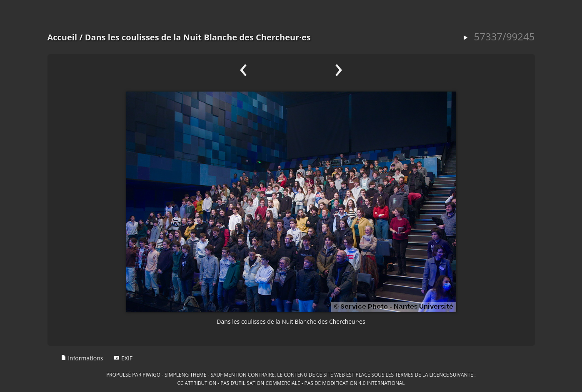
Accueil (62, 37)
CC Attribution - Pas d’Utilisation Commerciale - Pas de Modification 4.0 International (291, 383)
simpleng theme (185, 375)
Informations (82, 358)
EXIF (123, 358)
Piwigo (151, 375)
